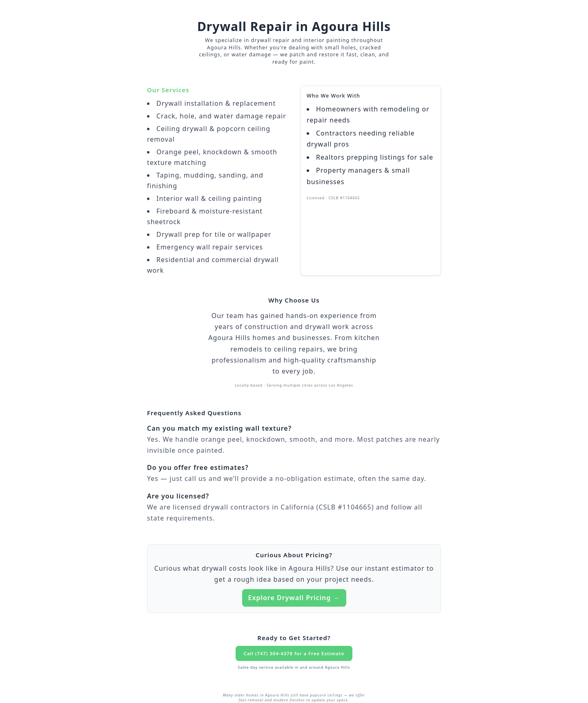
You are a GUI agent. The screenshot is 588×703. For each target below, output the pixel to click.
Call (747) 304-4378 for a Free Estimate (294, 653)
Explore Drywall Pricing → (294, 598)
